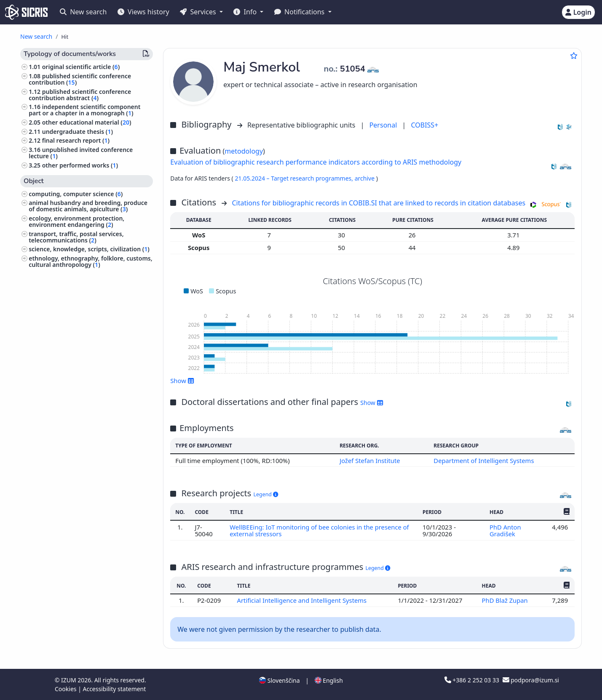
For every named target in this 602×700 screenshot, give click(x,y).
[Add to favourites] (574, 56)
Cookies (66, 689)
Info (246, 12)
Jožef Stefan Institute (370, 460)
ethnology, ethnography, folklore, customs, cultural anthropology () (90, 261)
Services (199, 12)
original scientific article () (81, 67)
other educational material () (87, 122)
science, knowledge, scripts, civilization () (89, 249)
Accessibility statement (114, 689)
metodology (244, 151)
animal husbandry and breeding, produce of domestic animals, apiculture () (88, 206)
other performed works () (80, 165)
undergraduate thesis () (78, 132)
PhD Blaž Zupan (506, 600)
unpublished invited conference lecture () (81, 153)
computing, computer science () (76, 194)
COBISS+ (424, 125)
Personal (384, 125)
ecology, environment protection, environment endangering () (76, 221)
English (329, 680)
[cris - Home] (26, 12)
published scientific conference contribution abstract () (80, 95)
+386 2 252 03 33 (473, 680)
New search (83, 12)
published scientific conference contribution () (80, 79)
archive (365, 178)
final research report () (76, 140)
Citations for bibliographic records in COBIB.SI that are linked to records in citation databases (379, 203)
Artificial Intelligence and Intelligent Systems (302, 600)
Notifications (300, 12)
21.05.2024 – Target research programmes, (294, 178)
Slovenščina (279, 680)
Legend (266, 494)
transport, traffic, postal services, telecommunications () (76, 237)
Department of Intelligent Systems (484, 460)
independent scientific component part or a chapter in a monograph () (84, 110)
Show (182, 381)
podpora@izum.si (531, 680)
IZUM (69, 680)
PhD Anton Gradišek (505, 530)
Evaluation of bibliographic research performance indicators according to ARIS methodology (316, 162)
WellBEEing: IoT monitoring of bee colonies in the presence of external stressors (320, 530)
